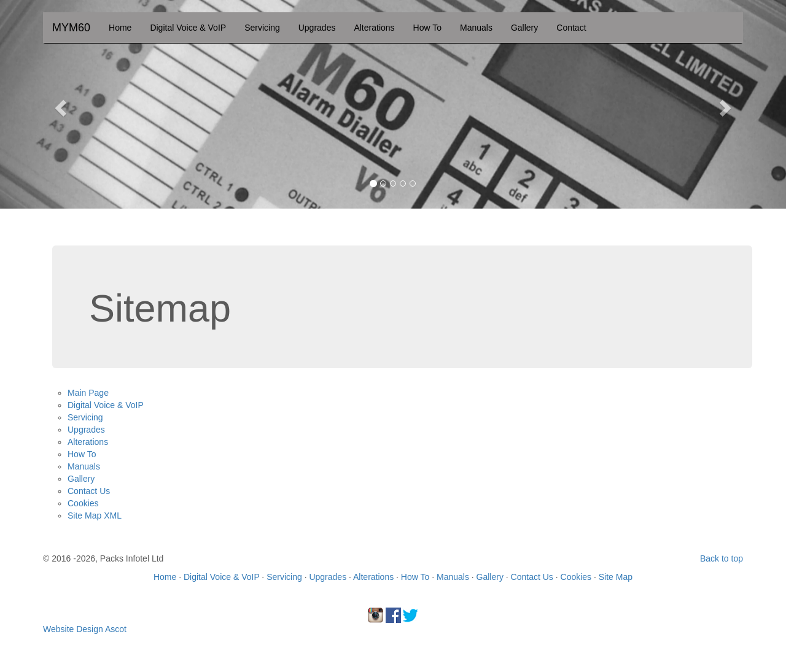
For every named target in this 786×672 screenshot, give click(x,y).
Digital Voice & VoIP (188, 28)
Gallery (524, 28)
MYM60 (71, 28)
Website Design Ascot (85, 629)
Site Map (616, 577)
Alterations (374, 28)
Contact (571, 28)
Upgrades (317, 28)
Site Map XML (95, 516)
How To (427, 28)
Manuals (476, 28)
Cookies (83, 503)
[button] (59, 104)
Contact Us (89, 491)
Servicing (262, 28)
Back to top (722, 558)
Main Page (88, 393)
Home (120, 28)
